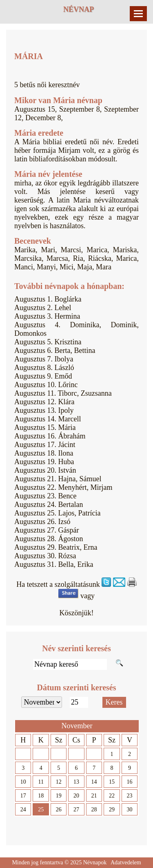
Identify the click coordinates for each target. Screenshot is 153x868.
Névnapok (95, 862)
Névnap (79, 9)
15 (112, 782)
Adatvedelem (126, 862)
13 (76, 782)
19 (59, 796)
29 (112, 810)
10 (23, 782)
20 (76, 796)
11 (41, 782)
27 (76, 810)
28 (94, 810)
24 (23, 810)
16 (129, 782)
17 (23, 796)
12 (59, 782)
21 (94, 796)
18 (41, 796)
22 (112, 796)
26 (59, 810)
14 (94, 782)
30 (129, 810)
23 (129, 796)
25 (41, 810)
